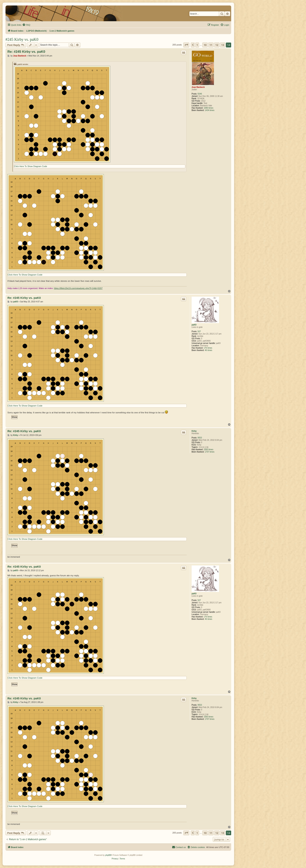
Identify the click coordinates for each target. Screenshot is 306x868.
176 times (208, 348)
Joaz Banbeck (198, 87)
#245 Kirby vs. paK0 (22, 39)
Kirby (194, 431)
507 (199, 331)
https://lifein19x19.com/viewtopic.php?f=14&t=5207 (78, 288)
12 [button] (217, 45)
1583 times (209, 449)
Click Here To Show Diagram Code (31, 166)
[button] (186, 45)
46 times (208, 350)
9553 (200, 438)
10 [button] (205, 45)
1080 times (209, 108)
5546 (200, 94)
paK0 (194, 325)
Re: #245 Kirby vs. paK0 (26, 52)
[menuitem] (26, 25)
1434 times (210, 110)
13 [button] (223, 45)
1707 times (210, 452)
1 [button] (197, 45)
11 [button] (211, 45)
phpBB (108, 855)
